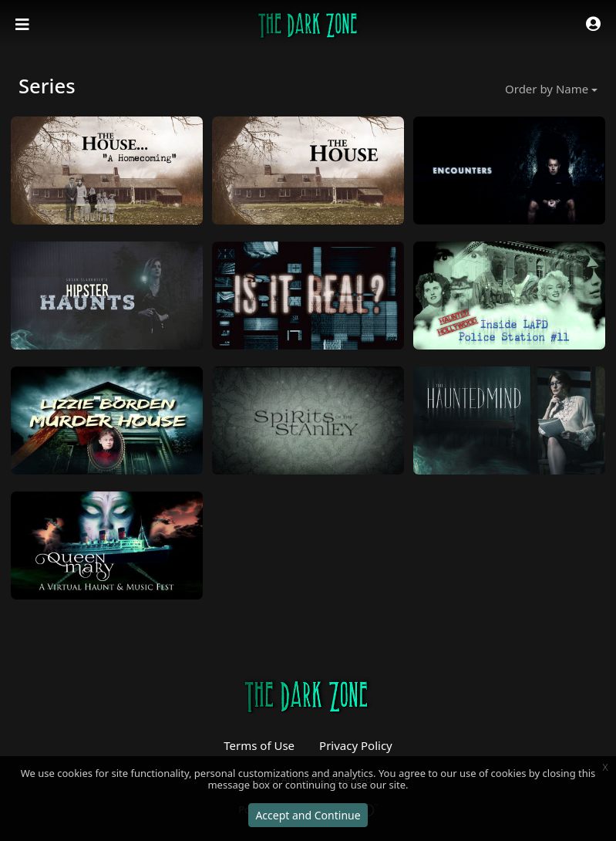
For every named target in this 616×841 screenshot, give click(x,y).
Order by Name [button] (547, 89)
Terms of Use (259, 745)
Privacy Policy (356, 745)
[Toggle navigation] (24, 25)
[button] (593, 25)
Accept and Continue (308, 815)
